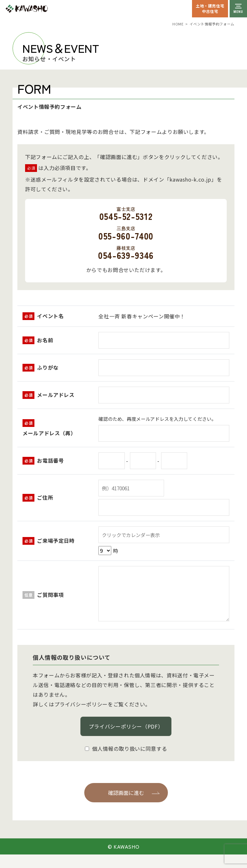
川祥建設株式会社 (41, 9)
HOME (178, 24)
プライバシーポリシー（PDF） (126, 726)
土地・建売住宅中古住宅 (210, 8)
